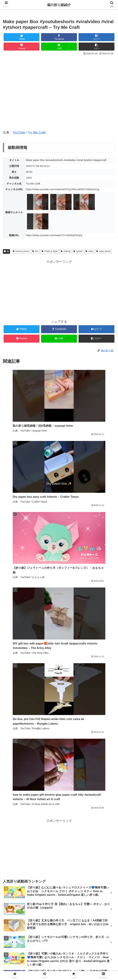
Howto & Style (50, 251)
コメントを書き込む (59, 922)
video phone (103, 251)
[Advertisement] (59, 289)
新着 (59, 960)
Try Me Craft (37, 132)
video (89, 251)
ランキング (96, 960)
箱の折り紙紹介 (59, 5)
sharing (66, 251)
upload (78, 251)
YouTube (19, 132)
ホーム (22, 960)
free (35, 251)
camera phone (21, 251)
